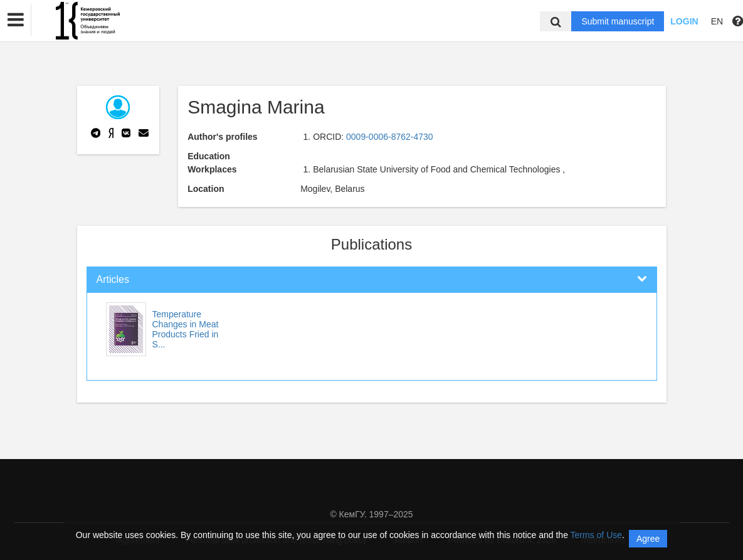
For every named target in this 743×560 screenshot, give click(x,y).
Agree (648, 539)
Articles (113, 279)
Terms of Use (596, 535)
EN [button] (717, 21)
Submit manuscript (618, 21)
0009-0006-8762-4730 (390, 137)
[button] (16, 20)
